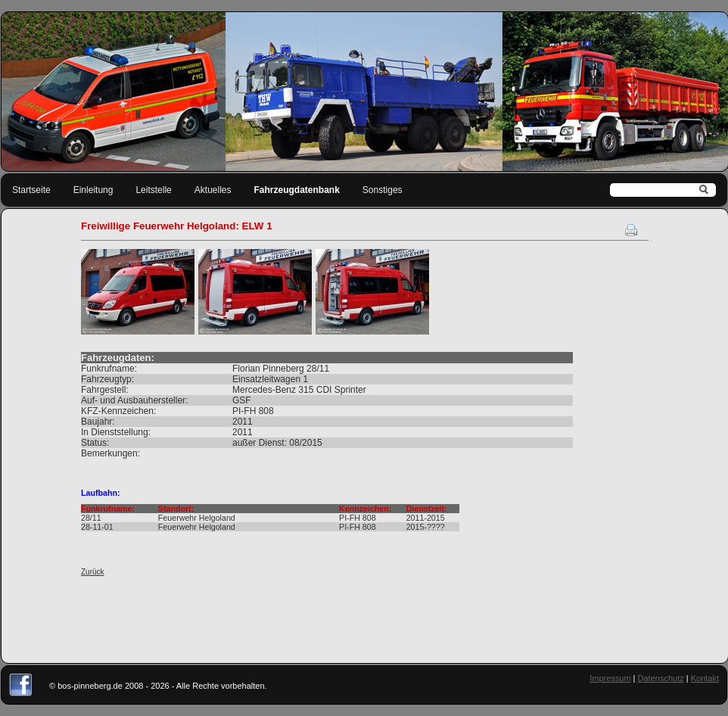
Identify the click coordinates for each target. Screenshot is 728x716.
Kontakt (705, 678)
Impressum (610, 678)
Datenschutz (661, 678)
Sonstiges (383, 190)
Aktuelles (213, 190)
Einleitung (93, 190)
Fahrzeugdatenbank (297, 190)
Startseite (31, 190)
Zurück (93, 572)
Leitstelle (153, 190)
